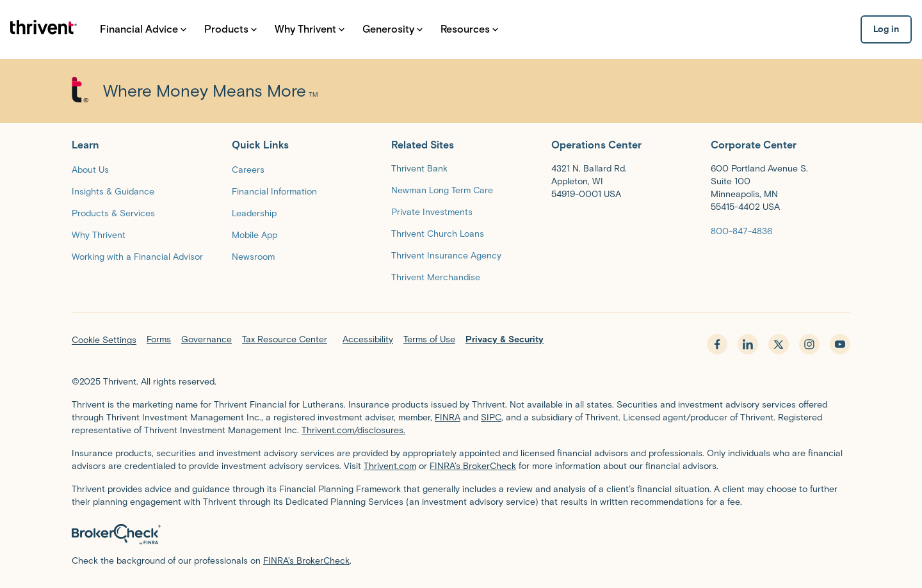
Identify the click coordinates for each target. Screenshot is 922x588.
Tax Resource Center (285, 339)
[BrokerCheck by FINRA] (461, 534)
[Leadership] (254, 213)
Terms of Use (429, 339)
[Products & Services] (113, 213)
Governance (206, 339)
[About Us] (90, 169)
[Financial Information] (274, 191)
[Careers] (248, 169)
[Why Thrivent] (99, 234)
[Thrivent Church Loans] (438, 233)
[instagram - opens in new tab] (809, 344)
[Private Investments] (432, 211)
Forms (159, 339)
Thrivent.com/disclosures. (353, 430)
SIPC (491, 417)
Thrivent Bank (419, 169)
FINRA (448, 417)
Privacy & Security (505, 339)
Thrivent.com (390, 466)
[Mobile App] (255, 234)
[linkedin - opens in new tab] (748, 344)
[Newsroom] (253, 256)
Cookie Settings (104, 340)
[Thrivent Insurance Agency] (446, 255)
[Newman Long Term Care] (442, 190)
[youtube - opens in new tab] (840, 344)
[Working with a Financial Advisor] (137, 256)
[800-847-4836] (741, 231)
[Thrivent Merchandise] (436, 277)
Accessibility (368, 339)
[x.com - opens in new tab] (779, 344)
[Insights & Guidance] (113, 191)
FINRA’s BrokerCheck (473, 466)
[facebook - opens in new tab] (717, 344)
